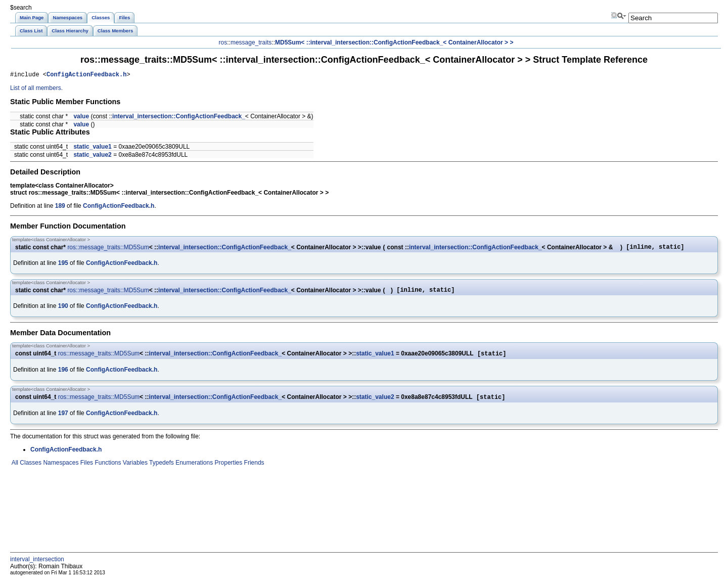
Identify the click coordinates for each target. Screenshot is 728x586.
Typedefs (161, 469)
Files (86, 469)
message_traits (251, 42)
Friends (253, 469)
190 (63, 310)
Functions (107, 469)
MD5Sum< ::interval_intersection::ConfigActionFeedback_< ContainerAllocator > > (394, 42)
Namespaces (60, 469)
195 (63, 266)
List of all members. (36, 89)
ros (223, 42)
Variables (134, 469)
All (14, 469)
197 (63, 420)
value (81, 118)
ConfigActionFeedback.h (86, 76)
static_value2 (92, 156)
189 (60, 207)
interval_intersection (37, 566)
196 (63, 375)
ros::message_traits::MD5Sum (108, 249)
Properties (227, 469)
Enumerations (193, 469)
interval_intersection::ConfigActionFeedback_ (179, 118)
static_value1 (92, 148)
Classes (30, 469)
